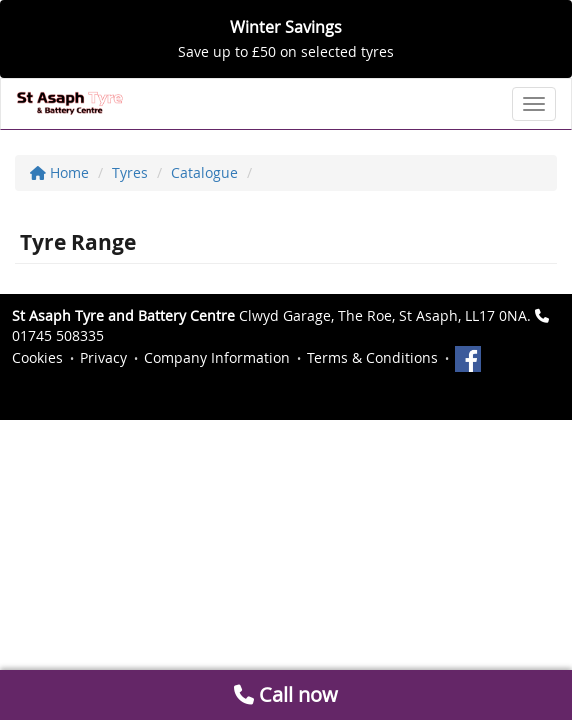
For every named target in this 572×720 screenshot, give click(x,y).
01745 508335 (58, 335)
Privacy (103, 357)
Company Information (217, 357)
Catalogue (204, 172)
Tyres (130, 172)
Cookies (37, 357)
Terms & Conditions (372, 357)
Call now (286, 694)
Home (59, 172)
